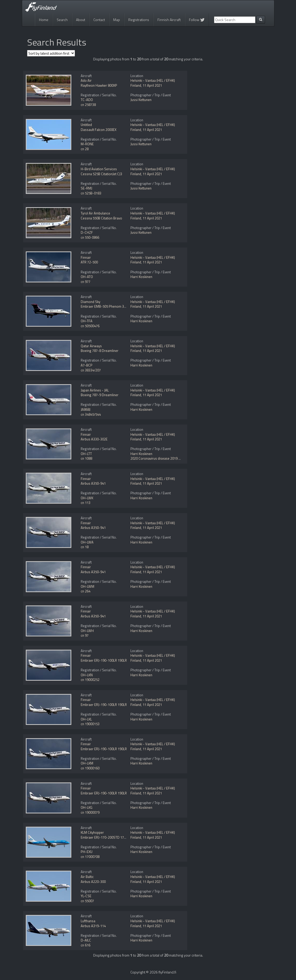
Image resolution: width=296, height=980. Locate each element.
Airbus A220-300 (93, 882)
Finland (136, 85)
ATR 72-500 (89, 262)
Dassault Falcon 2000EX (99, 130)
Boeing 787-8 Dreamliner (100, 351)
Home (44, 20)
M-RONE (87, 144)
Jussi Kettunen (141, 100)
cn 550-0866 (90, 237)
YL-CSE (86, 896)
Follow (197, 20)
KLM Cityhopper (92, 832)
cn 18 (85, 547)
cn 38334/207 (91, 370)
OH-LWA (87, 542)
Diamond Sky (90, 302)
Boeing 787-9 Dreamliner (100, 395)
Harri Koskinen (141, 277)
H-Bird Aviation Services (99, 169)
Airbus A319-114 (93, 926)
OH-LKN (87, 675)
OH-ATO (87, 277)
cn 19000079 (90, 812)
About (81, 20)
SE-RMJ (86, 188)
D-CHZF (87, 232)
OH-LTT (86, 454)
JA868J (86, 409)
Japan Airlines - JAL (95, 390)
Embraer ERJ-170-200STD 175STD (106, 837)
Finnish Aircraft (169, 20)
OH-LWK (87, 498)
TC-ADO (87, 100)
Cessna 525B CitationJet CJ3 (101, 174)
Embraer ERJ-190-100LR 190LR (104, 660)
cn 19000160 (90, 768)
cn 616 (86, 945)
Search (62, 20)
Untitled (86, 125)
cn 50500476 (90, 326)
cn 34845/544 (91, 414)
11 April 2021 (152, 85)
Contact (99, 20)
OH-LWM (87, 586)
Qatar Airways (91, 346)
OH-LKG (87, 807)
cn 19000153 (90, 724)
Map (117, 20)
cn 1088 (86, 458)
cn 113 (86, 503)
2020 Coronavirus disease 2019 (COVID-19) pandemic (170, 458)
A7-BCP (87, 365)
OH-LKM (87, 763)
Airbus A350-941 (93, 483)
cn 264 (86, 591)
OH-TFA (87, 321)
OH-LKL (86, 719)
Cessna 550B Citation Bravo (101, 218)
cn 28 (85, 149)
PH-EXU (87, 852)
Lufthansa (88, 921)
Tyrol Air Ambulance (95, 213)
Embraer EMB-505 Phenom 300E (105, 306)
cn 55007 (87, 901)
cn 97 (85, 635)
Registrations (139, 20)
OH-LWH (87, 631)
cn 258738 (88, 105)
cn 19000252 (90, 680)
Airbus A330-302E (94, 439)
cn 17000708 (90, 857)
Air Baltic (87, 877)
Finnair (86, 257)
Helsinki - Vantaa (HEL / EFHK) (153, 80)
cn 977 (86, 282)
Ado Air (86, 80)
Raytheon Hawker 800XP (99, 85)
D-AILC (86, 940)
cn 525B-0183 (91, 193)
